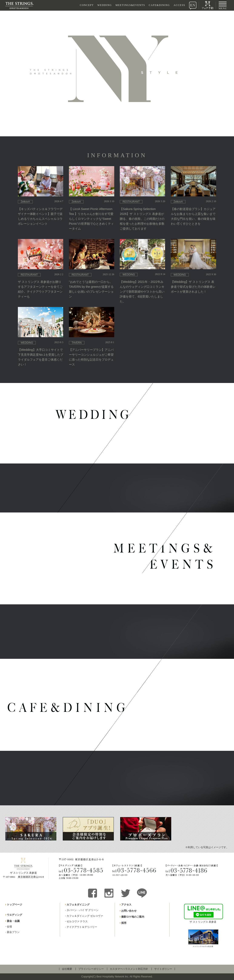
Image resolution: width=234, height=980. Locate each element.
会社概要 (67, 969)
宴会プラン (13, 932)
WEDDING (105, 5)
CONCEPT (87, 5)
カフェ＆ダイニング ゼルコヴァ (85, 916)
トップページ (14, 905)
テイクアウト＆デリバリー (82, 927)
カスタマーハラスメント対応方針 (129, 969)
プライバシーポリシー (91, 969)
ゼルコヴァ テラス (77, 921)
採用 (124, 923)
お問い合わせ (129, 911)
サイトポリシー (163, 969)
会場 (9, 927)
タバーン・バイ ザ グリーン (83, 910)
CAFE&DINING (159, 5)
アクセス (126, 905)
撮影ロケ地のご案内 (133, 917)
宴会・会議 (13, 921)
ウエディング (14, 915)
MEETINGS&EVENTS (130, 5)
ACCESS (179, 5)
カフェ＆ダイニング (78, 905)
